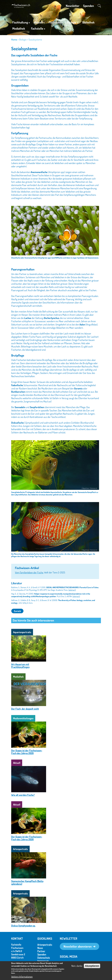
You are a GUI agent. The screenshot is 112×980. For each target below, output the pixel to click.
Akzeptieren (92, 966)
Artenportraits (45, 945)
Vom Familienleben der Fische (29, 572)
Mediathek (19, 28)
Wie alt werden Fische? (23, 795)
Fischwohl (56, 23)
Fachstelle (38, 29)
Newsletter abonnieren (78, 946)
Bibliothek (88, 22)
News (40, 948)
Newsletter (73, 6)
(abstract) (72, 590)
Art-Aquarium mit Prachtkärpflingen (20, 666)
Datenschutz (44, 958)
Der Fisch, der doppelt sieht (25, 709)
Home (14, 39)
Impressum (43, 961)
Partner (41, 951)
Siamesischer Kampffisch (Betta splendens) (27, 882)
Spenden (89, 6)
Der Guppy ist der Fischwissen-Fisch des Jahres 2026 (27, 752)
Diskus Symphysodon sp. (23, 926)
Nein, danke (77, 966)
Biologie (73, 23)
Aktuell (39, 23)
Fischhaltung (21, 23)
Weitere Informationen (22, 977)
